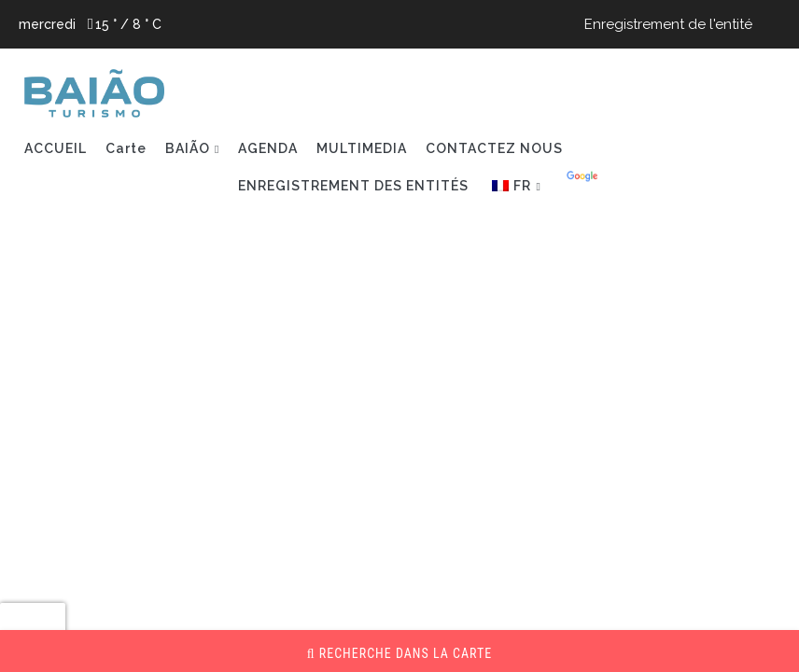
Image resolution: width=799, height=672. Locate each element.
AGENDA (268, 148)
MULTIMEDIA (362, 148)
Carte (126, 148)
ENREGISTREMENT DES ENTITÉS (353, 186)
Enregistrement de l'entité (668, 24)
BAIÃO (188, 148)
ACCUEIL (56, 148)
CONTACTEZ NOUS (494, 148)
